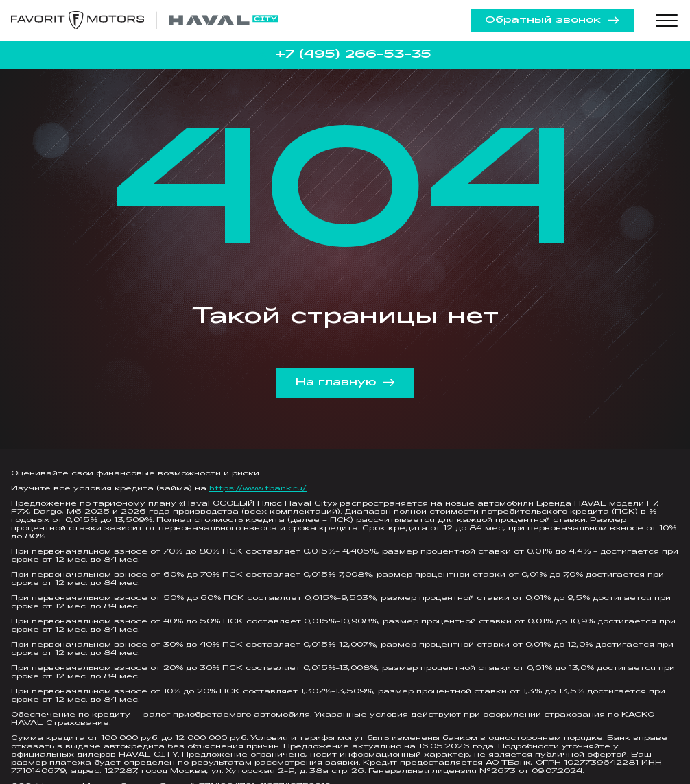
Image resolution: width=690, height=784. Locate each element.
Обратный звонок (552, 20)
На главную (345, 383)
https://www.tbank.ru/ (258, 489)
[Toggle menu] (667, 21)
